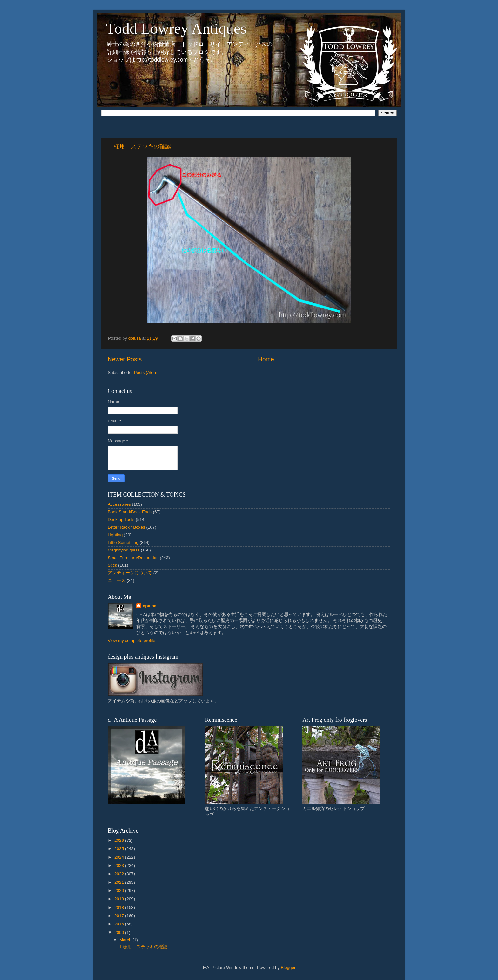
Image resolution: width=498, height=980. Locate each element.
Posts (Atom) (146, 372)
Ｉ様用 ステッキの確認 (139, 146)
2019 (120, 899)
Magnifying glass (124, 550)
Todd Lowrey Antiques (176, 28)
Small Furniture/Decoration (133, 558)
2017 (120, 916)
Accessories (119, 504)
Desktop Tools (121, 520)
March (126, 940)
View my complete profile (131, 641)
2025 (120, 849)
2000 (120, 933)
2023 (120, 865)
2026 (120, 840)
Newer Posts (125, 359)
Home (266, 359)
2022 (120, 874)
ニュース (117, 581)
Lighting (115, 535)
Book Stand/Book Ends (130, 512)
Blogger (288, 967)
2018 (120, 907)
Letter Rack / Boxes (126, 527)
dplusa (150, 606)
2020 (120, 891)
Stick (112, 565)
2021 (120, 882)
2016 (120, 924)
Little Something (123, 542)
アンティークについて (130, 573)
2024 (120, 857)
